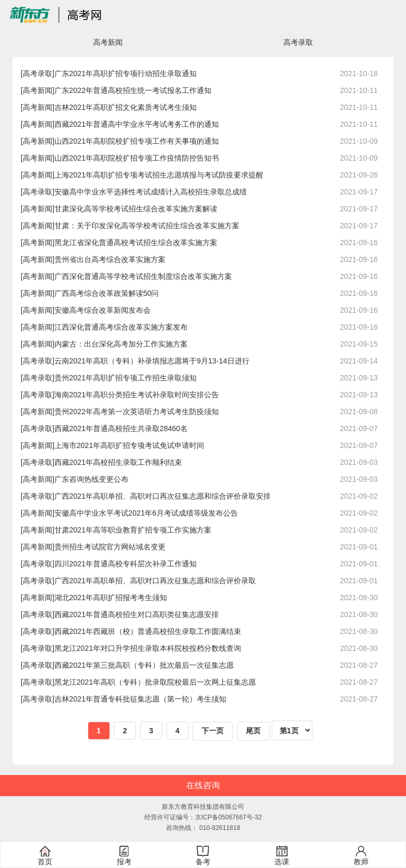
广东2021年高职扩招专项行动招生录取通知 (126, 73)
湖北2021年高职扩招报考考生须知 (111, 598)
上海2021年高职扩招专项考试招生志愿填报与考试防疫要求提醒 (159, 175)
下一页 (213, 731)
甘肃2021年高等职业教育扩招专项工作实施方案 (133, 530)
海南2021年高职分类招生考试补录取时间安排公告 (137, 395)
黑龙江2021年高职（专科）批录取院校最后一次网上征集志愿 (155, 682)
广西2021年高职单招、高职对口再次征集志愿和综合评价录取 (155, 581)
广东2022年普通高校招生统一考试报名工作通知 (133, 90)
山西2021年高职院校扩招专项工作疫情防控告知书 (137, 158)
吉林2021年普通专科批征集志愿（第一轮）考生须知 (140, 699)
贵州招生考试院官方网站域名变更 (110, 547)
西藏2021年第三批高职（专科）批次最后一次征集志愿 (144, 665)
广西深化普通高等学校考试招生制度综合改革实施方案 (143, 276)
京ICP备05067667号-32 (229, 817)
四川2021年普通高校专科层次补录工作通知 (126, 564)
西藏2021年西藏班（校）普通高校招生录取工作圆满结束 (148, 631)
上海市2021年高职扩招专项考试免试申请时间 (129, 445)
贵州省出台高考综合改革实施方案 (110, 259)
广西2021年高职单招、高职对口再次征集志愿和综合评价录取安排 (163, 496)
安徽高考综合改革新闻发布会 (103, 310)
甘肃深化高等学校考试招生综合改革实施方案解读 (136, 209)
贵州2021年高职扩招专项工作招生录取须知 (126, 378)
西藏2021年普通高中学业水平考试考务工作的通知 (137, 124)
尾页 (253, 731)
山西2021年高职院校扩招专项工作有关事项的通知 (137, 141)
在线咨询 (203, 785)
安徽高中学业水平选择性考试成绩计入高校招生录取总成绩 (151, 192)
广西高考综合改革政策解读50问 (107, 293)
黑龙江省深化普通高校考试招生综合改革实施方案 (136, 242)
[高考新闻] (38, 90)
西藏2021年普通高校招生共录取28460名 (121, 428)
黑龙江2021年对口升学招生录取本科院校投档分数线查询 (148, 648)
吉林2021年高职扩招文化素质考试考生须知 (126, 107)
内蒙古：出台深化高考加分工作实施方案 (121, 344)
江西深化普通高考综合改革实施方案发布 (121, 327)
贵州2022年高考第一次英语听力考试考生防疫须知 (137, 412)
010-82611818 (220, 828)
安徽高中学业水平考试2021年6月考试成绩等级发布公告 (146, 513)
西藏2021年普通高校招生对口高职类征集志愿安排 (137, 614)
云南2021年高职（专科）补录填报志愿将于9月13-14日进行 (152, 361)
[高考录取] (38, 73)
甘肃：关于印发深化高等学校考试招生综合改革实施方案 (147, 226)
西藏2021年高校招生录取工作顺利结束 (118, 462)
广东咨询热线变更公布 (91, 479)
